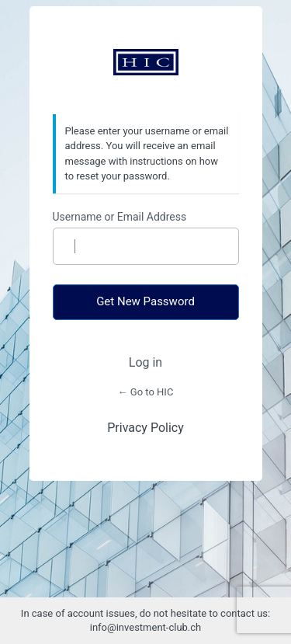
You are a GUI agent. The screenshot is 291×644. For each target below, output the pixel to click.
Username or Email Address (120, 217)
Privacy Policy (145, 428)
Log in (145, 362)
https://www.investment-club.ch (146, 62)
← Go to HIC (146, 392)
